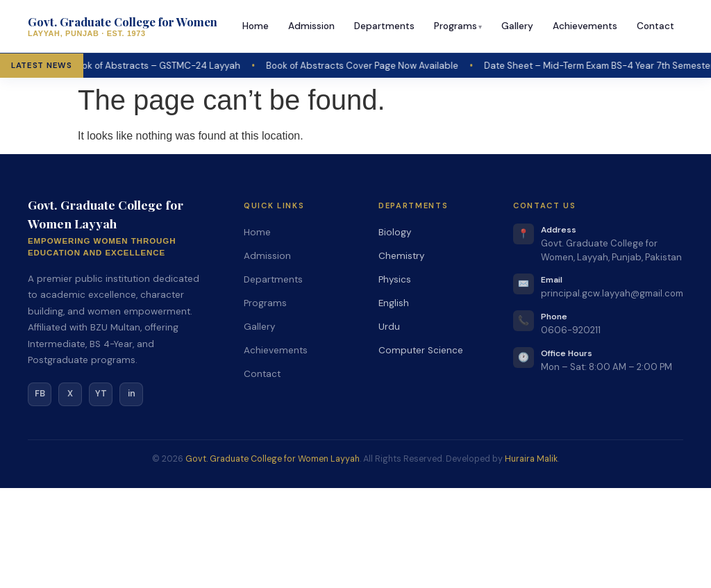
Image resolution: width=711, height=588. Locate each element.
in (132, 394)
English (394, 303)
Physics (395, 279)
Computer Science (421, 350)
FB (40, 394)
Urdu (389, 327)
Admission (311, 26)
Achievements (585, 26)
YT (101, 394)
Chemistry (401, 256)
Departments (384, 26)
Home (256, 26)
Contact (655, 26)
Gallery (517, 26)
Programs (455, 26)
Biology (395, 232)
